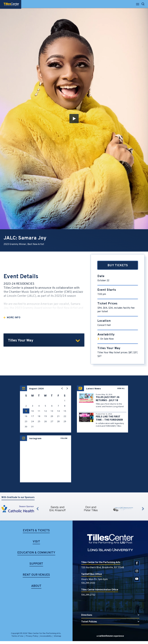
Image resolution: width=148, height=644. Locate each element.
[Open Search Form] (143, 4)
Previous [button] (38, 509)
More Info (14, 318)
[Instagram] (137, 571)
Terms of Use (17, 636)
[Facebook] (137, 563)
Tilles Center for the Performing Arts (11, 4)
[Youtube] (137, 579)
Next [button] (143, 509)
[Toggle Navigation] (138, 5)
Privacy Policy (32, 636)
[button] (74, 119)
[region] (46, 409)
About (36, 586)
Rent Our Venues (36, 575)
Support (36, 564)
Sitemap (57, 636)
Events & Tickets (36, 531)
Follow (64, 438)
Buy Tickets (118, 266)
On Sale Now (107, 339)
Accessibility (46, 636)
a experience (110, 636)
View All (121, 388)
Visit (36, 542)
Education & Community (36, 553)
